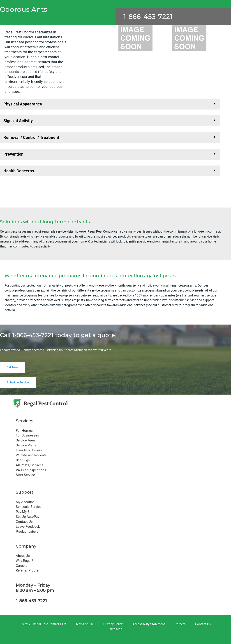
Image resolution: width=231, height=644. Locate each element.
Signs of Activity (18, 121)
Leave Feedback (28, 527)
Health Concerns (19, 171)
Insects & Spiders (29, 450)
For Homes (24, 431)
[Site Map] (115, 629)
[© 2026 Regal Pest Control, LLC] (43, 624)
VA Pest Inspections (31, 470)
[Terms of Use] (84, 624)
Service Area (25, 440)
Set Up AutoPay (28, 517)
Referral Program (29, 570)
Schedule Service (29, 507)
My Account (25, 502)
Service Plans (26, 445)
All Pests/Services (30, 465)
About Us (23, 556)
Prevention (13, 154)
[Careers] (179, 624)
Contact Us (24, 522)
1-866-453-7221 (148, 17)
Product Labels (27, 532)
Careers (22, 566)
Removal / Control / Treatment (31, 137)
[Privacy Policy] (112, 624)
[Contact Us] (202, 624)
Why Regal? (24, 561)
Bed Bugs (23, 460)
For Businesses (27, 435)
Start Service (25, 475)
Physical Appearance (23, 104)
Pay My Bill (24, 512)
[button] (110, 104)
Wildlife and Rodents (31, 455)
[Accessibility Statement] (148, 624)
